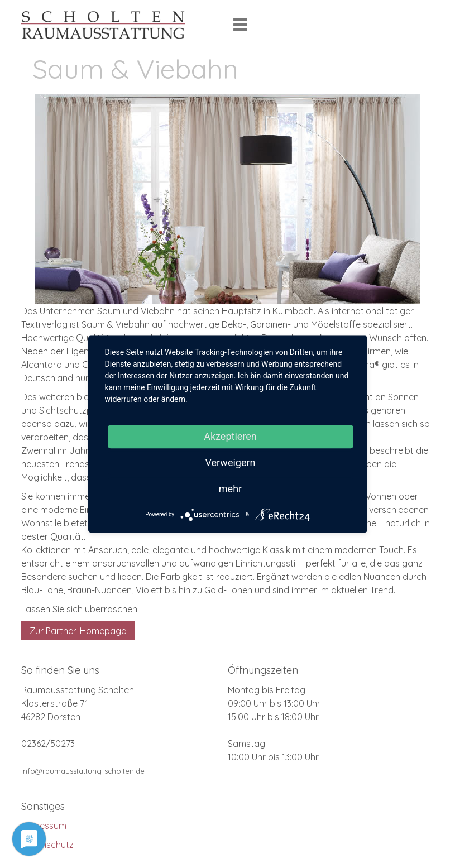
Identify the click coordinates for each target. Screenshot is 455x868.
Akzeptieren (230, 436)
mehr (230, 489)
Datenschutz (47, 845)
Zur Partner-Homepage (78, 631)
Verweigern (230, 462)
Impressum (44, 826)
